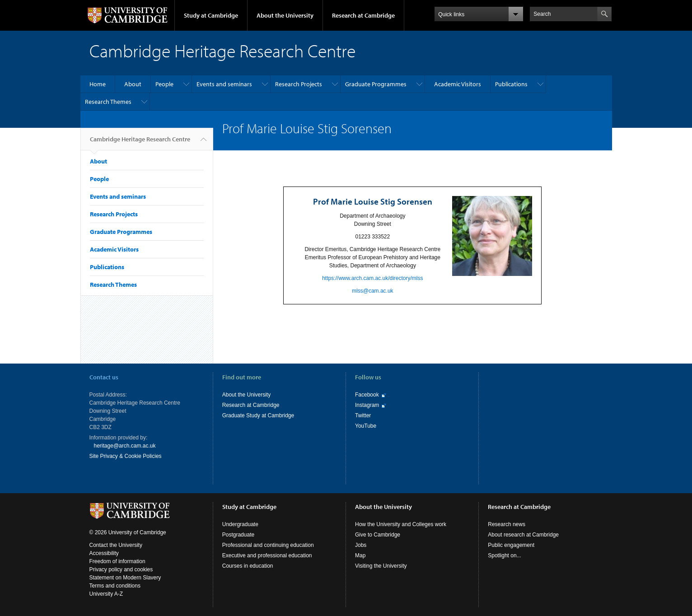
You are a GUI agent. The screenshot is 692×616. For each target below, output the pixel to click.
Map (360, 555)
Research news (507, 524)
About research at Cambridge (523, 535)
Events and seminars (224, 84)
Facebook (367, 395)
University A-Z (106, 594)
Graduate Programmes (376, 84)
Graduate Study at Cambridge (258, 415)
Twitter (363, 415)
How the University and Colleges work (401, 524)
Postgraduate (238, 535)
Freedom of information (117, 561)
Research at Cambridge (363, 15)
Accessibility (104, 553)
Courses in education (248, 566)
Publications (511, 84)
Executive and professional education (267, 555)
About (133, 84)
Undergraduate (240, 524)
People (164, 84)
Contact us (104, 377)
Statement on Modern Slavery (125, 578)
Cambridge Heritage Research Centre (140, 143)
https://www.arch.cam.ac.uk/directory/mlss (372, 278)
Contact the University (116, 545)
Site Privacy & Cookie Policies (126, 456)
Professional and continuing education (268, 545)
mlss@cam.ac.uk (373, 291)
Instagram (367, 405)
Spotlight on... (504, 555)
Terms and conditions (115, 586)
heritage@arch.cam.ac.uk (125, 446)
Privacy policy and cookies (121, 569)
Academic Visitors (458, 84)
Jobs (361, 545)
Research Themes (108, 102)
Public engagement (511, 545)
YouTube (366, 426)
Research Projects (299, 84)
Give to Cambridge (378, 535)
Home (98, 84)
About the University (285, 15)
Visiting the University (381, 566)
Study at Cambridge (211, 15)
